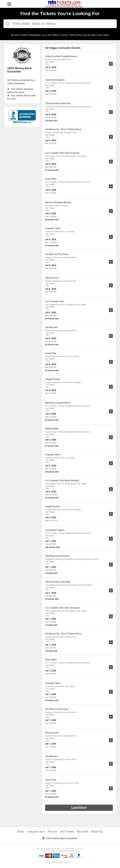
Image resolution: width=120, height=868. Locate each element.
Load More (79, 808)
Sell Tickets (67, 832)
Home (21, 832)
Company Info (36, 832)
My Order (83, 832)
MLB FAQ (97, 832)
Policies (52, 832)
